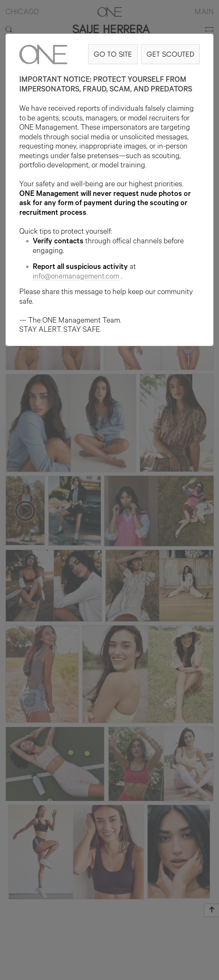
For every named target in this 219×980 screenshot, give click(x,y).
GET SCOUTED (170, 54)
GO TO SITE (113, 54)
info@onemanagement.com (77, 277)
